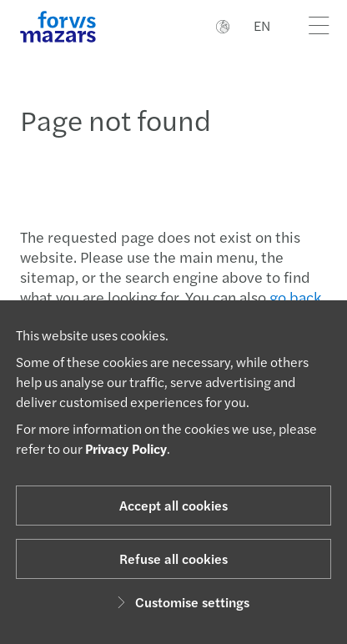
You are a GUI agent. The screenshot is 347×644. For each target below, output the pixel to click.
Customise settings (181, 602)
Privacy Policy (126, 448)
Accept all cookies (173, 505)
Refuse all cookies (173, 558)
